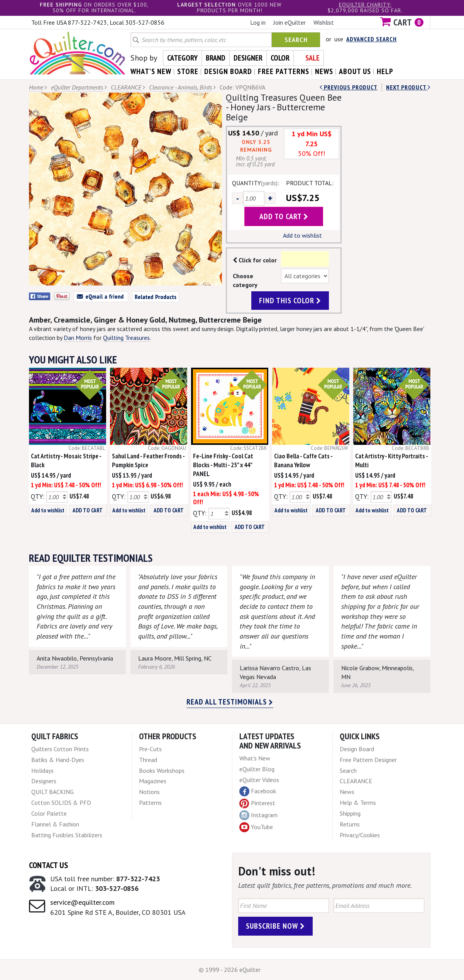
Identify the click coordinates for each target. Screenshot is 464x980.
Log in (258, 22)
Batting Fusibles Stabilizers (67, 835)
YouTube (256, 827)
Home (36, 87)
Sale (312, 58)
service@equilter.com (82, 902)
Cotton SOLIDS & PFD (61, 803)
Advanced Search (372, 39)
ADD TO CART (88, 510)
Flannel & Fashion (55, 824)
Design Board (357, 749)
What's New (255, 758)
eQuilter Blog (257, 769)
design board (228, 71)
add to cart (284, 216)
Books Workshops (162, 770)
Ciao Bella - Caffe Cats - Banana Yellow (303, 460)
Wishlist (324, 22)
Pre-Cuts (150, 749)
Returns (350, 824)
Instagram (258, 815)
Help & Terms (358, 803)
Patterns (150, 803)
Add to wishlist (302, 235)
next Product (408, 87)
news (324, 71)
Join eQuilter (290, 22)
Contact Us (48, 865)
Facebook (258, 791)
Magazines (153, 781)
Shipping (350, 813)
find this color (290, 301)
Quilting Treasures (126, 338)
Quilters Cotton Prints (60, 749)
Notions (149, 792)
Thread (148, 760)
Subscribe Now (275, 926)
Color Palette (49, 813)
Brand (216, 58)
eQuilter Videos (259, 780)
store (188, 71)
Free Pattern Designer (368, 760)
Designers (44, 781)
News (347, 792)
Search (296, 40)
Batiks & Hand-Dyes (58, 760)
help (385, 71)
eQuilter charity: (365, 5)
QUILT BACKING (52, 792)
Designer (248, 58)
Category (182, 58)
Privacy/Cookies (360, 835)
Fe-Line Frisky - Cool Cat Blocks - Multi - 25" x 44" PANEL (223, 465)
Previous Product (349, 87)
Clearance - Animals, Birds (180, 87)
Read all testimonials (230, 702)
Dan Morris (78, 338)
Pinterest (257, 803)
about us (355, 71)
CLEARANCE (126, 87)
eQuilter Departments (77, 87)
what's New (151, 71)
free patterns (284, 71)
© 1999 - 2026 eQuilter (230, 970)
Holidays (42, 770)
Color (280, 58)
